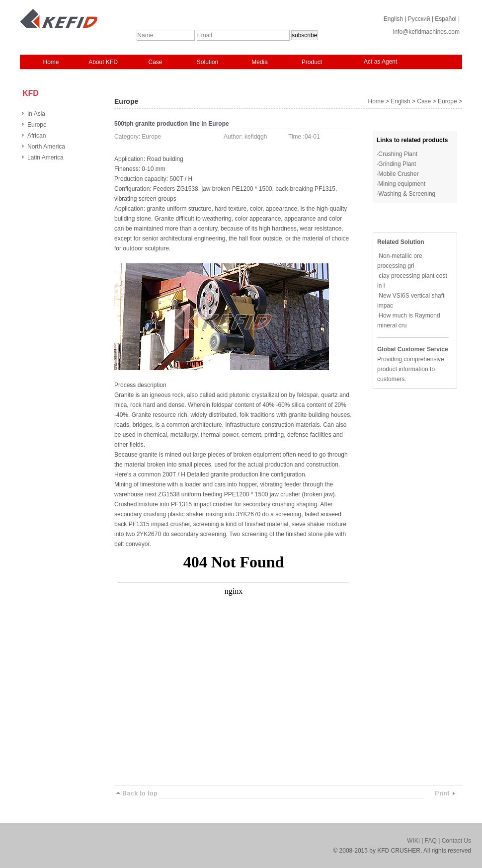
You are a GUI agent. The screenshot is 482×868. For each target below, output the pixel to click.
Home (51, 62)
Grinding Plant (397, 164)
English (393, 19)
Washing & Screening (407, 194)
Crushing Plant (398, 154)
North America (46, 147)
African (37, 136)
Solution (207, 62)
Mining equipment (402, 184)
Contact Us (456, 841)
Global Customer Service (413, 349)
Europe (37, 125)
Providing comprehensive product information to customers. (411, 369)
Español (445, 19)
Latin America (45, 158)
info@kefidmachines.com (426, 32)
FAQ (431, 841)
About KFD (103, 62)
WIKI (413, 841)
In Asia (36, 114)
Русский (419, 19)
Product (312, 62)
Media (260, 62)
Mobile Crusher (398, 174)
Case (155, 62)
